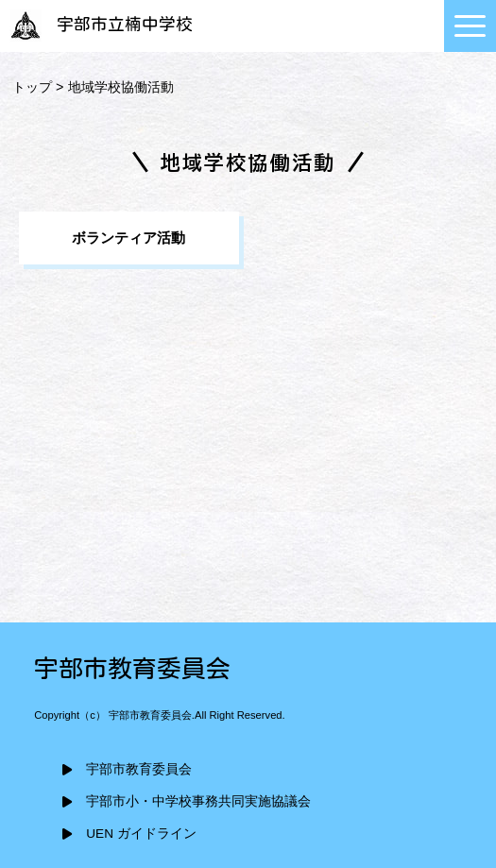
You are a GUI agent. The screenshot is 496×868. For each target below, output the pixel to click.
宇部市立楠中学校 (99, 24)
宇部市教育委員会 (139, 769)
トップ (32, 87)
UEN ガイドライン (141, 834)
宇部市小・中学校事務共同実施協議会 (198, 801)
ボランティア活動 (128, 238)
